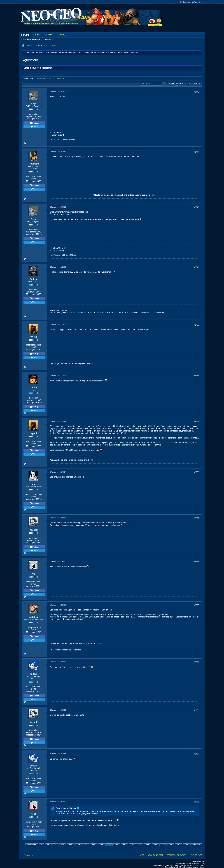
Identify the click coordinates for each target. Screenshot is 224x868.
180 (78, 845)
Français (28, 855)
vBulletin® (189, 863)
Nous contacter (156, 855)
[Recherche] (153, 84)
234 (163, 845)
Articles (49, 35)
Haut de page (196, 855)
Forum (30, 46)
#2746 (196, 92)
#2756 (196, 605)
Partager (34, 123)
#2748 (196, 207)
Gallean (34, 279)
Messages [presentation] (28, 79)
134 (55, 845)
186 (124, 845)
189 (148, 845)
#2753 (196, 472)
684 (179, 845)
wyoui (34, 337)
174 (63, 845)
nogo (34, 573)
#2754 (196, 518)
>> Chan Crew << (58, 133)
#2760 (196, 802)
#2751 (196, 376)
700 (186, 845)
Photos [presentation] (61, 79)
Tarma (34, 388)
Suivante (196, 845)
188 (140, 845)
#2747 (196, 152)
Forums (25, 35)
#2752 (196, 422)
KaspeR (34, 530)
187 (132, 845)
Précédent (32, 845)
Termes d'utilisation (177, 855)
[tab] (28, 78)
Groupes (62, 35)
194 (155, 845)
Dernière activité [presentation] (45, 79)
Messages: (31, 119)
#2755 (196, 562)
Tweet (34, 127)
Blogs (37, 35)
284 (171, 845)
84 (48, 845)
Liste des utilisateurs (31, 40)
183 (101, 845)
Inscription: (34, 114)
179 (70, 845)
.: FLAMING (53, 46)
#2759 (196, 754)
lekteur (34, 674)
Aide (142, 855)
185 (117, 845)
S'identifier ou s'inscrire (192, 2)
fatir (34, 484)
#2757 (196, 662)
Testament (34, 164)
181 (86, 845)
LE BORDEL (40, 46)
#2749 (196, 267)
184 (109, 845)
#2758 (196, 710)
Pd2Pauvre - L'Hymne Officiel (63, 140)
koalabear (34, 617)
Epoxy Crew (57, 135)
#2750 (196, 325)
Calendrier (48, 40)
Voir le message (78, 808)
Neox (34, 104)
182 (93, 845)
